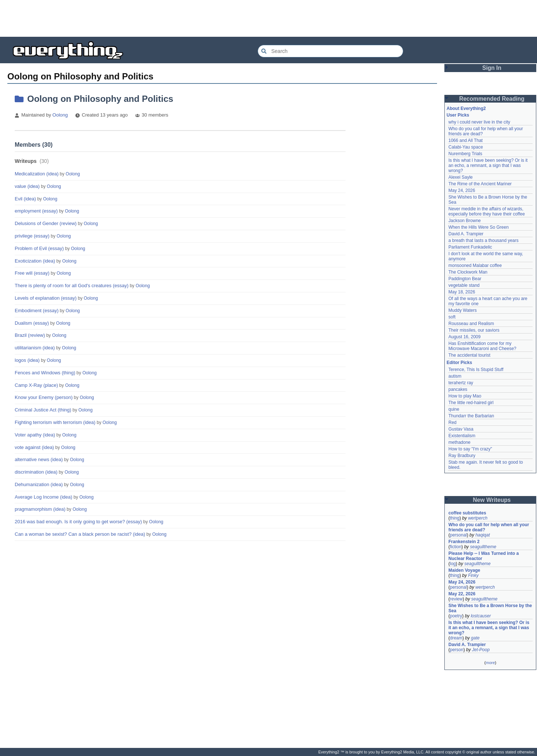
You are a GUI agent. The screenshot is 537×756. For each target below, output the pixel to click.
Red (452, 422)
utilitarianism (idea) (35, 348)
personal (458, 535)
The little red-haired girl (471, 403)
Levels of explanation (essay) (46, 298)
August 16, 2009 (464, 337)
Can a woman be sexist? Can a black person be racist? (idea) (80, 534)
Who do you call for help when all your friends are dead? (489, 527)
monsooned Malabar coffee (475, 265)
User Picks (458, 115)
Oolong (60, 115)
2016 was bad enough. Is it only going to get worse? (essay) (78, 522)
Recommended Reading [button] (492, 99)
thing (455, 518)
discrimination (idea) (36, 472)
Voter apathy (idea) (35, 435)
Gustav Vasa (461, 429)
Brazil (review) (30, 335)
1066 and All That (466, 140)
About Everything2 (466, 108)
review (456, 599)
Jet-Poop (481, 650)
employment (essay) (36, 211)
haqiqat (482, 535)
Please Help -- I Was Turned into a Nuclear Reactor (484, 556)
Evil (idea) (25, 199)
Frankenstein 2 (464, 542)
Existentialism (462, 436)
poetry (456, 616)
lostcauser (481, 616)
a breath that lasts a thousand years (484, 240)
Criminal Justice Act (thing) (43, 410)
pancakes (458, 389)
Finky (473, 575)
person (457, 650)
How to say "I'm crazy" (470, 449)
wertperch (478, 518)
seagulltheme (483, 547)
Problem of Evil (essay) (39, 248)
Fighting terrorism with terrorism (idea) (55, 422)
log (453, 564)
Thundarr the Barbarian (471, 416)
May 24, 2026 (462, 190)
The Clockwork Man (468, 272)
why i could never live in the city (479, 122)
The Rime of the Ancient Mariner (480, 184)
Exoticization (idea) (35, 261)
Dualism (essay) (32, 323)
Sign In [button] (492, 68)
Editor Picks (459, 363)
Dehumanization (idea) (39, 484)
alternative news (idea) (39, 459)
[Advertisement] (269, 18)
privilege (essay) (32, 236)
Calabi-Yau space (466, 147)
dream (456, 638)
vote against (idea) (34, 447)
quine (454, 409)
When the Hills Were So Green (479, 227)
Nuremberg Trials (465, 154)
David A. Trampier (466, 234)
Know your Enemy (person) (44, 397)
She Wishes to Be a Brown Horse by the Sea (490, 608)
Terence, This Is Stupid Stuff (476, 370)
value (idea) (27, 186)
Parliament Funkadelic (470, 247)
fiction (456, 547)
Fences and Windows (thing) (45, 373)
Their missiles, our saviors (474, 330)
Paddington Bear (465, 279)
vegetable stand (464, 285)
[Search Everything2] (330, 51)
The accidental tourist (469, 355)
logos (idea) (27, 360)
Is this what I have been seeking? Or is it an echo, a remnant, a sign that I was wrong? (489, 165)
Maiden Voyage (464, 570)
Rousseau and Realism (471, 324)
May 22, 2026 (462, 594)
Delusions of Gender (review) (46, 223)
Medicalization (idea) (37, 174)
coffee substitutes (467, 513)
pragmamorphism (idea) (40, 509)
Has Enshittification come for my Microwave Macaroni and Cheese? (482, 346)
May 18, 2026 (462, 292)
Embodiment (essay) (37, 311)
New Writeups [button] (492, 500)
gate (475, 638)
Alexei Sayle (461, 177)
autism (455, 376)
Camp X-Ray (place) (36, 385)
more (490, 663)
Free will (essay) (32, 273)
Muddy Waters (463, 310)
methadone (459, 442)
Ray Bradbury (462, 456)
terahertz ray (461, 383)
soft (452, 317)
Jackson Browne (465, 221)
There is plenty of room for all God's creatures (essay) (72, 286)
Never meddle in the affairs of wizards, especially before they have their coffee (487, 211)
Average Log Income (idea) (44, 497)
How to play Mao (465, 396)
